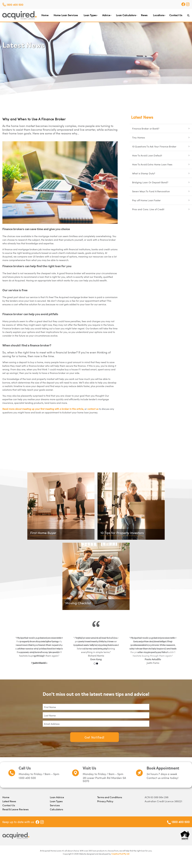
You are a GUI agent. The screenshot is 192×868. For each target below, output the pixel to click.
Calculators (56, 809)
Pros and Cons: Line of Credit (148, 209)
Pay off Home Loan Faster (146, 200)
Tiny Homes (139, 137)
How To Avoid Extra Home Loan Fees (152, 164)
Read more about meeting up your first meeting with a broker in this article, (43, 409)
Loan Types (90, 15)
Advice (106, 15)
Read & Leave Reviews (15, 809)
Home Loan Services (66, 15)
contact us (93, 409)
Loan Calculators (126, 15)
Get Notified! (95, 737)
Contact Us (176, 15)
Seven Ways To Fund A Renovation (151, 191)
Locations (159, 15)
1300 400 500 (15, 5)
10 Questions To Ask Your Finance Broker (154, 146)
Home (45, 15)
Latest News (142, 117)
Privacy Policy (105, 801)
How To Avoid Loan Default (147, 155)
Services (55, 805)
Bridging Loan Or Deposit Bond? (150, 182)
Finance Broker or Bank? (146, 128)
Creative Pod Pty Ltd (120, 854)
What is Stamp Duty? (144, 173)
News (144, 15)
